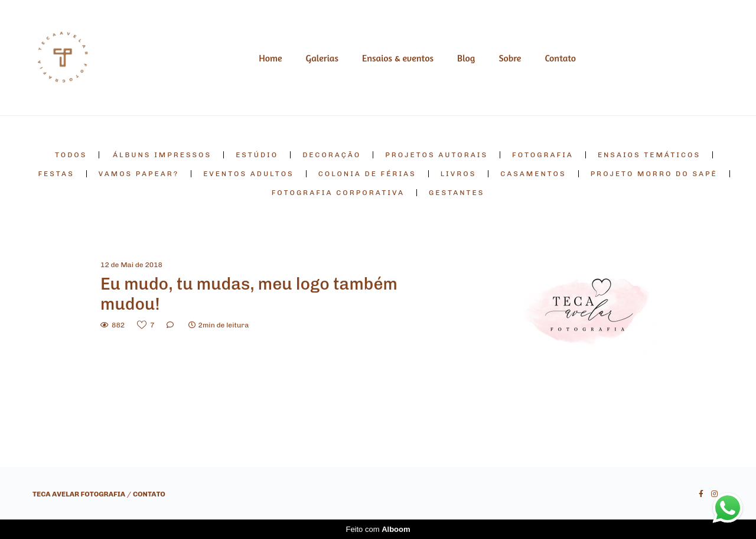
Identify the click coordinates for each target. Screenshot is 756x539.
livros (459, 174)
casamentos (533, 174)
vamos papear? (139, 174)
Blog (466, 58)
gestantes (457, 193)
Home (270, 58)
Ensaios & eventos (398, 58)
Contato (560, 58)
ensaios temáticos (649, 155)
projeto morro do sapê (654, 174)
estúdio (257, 155)
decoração (332, 155)
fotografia (543, 155)
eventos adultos (249, 174)
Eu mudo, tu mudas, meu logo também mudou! (249, 294)
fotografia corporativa (338, 193)
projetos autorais (436, 155)
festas (56, 174)
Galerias (322, 58)
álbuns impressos (162, 155)
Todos (71, 155)
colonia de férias (367, 174)
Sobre (510, 58)
